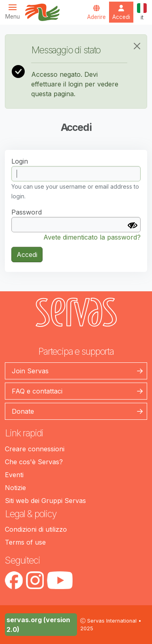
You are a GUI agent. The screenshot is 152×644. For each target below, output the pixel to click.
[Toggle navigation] (15, 12)
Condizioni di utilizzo (36, 529)
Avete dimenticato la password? (92, 237)
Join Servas (30, 371)
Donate (23, 411)
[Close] (137, 46)
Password (27, 212)
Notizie (15, 488)
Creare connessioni (35, 449)
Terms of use (25, 542)
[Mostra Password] (133, 225)
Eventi (14, 475)
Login (20, 161)
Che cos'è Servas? (34, 462)
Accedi (27, 255)
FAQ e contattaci (37, 391)
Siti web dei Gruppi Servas (45, 501)
